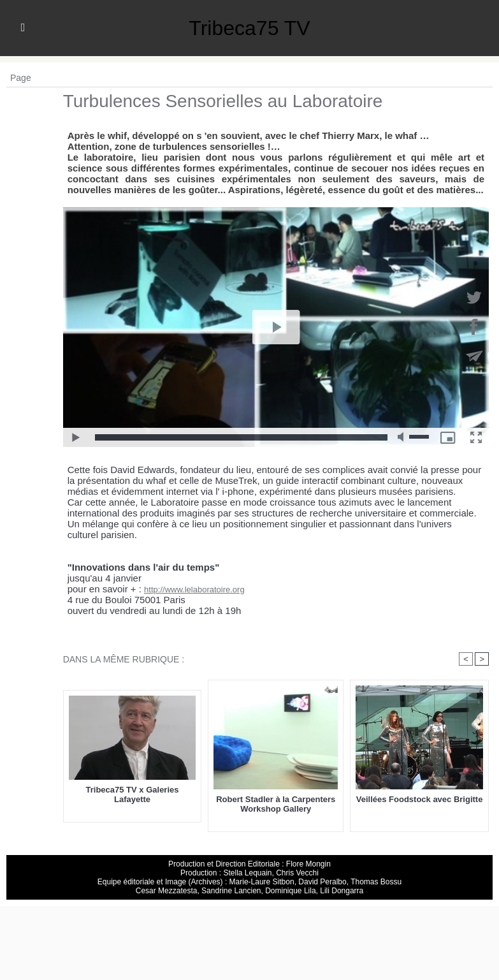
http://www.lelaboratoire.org (194, 589)
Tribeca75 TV (249, 28)
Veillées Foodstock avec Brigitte (420, 799)
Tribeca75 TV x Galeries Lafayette (133, 794)
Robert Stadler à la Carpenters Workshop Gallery (276, 804)
